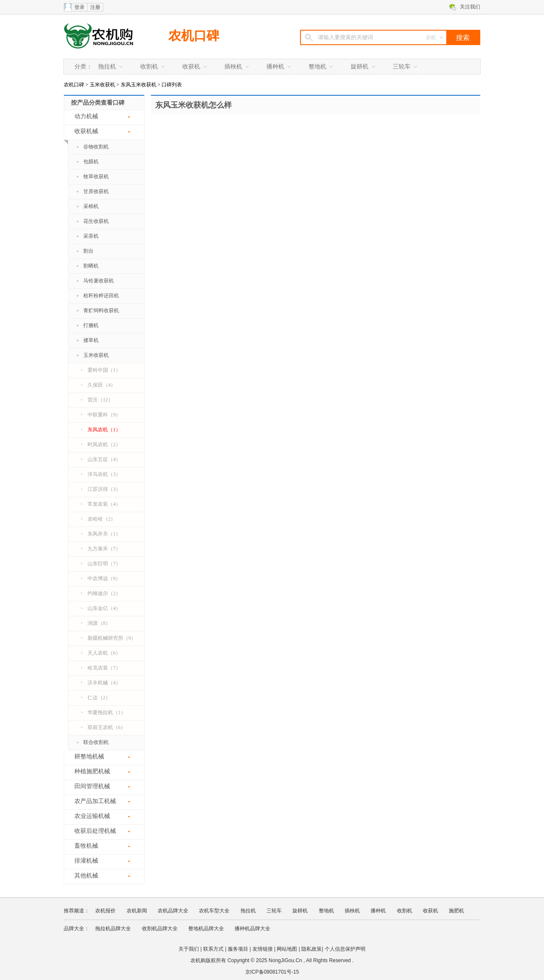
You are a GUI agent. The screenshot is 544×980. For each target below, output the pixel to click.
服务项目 (238, 949)
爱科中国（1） (104, 370)
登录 (79, 7)
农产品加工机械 (95, 801)
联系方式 (213, 949)
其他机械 (86, 876)
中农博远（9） (104, 578)
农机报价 (105, 911)
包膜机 (91, 162)
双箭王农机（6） (107, 727)
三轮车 (402, 67)
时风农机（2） (104, 444)
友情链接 (263, 949)
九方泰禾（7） (104, 549)
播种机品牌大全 (252, 929)
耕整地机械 (89, 756)
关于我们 (189, 949)
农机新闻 (137, 911)
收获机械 (81, 134)
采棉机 (91, 206)
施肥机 (456, 911)
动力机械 (86, 116)
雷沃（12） (100, 400)
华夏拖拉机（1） (107, 712)
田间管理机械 (92, 786)
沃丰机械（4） (104, 683)
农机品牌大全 (173, 911)
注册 (95, 7)
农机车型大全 (214, 911)
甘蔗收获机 (96, 191)
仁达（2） (99, 698)
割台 (88, 251)
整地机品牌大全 (206, 929)
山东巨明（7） (104, 564)
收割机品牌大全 (160, 929)
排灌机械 (86, 861)
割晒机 (91, 266)
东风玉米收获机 (139, 85)
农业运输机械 (92, 816)
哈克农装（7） (104, 668)
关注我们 (470, 7)
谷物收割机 (96, 147)
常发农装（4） (104, 504)
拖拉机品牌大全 (113, 929)
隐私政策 (312, 949)
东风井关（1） (104, 534)
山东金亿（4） (104, 608)
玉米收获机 (102, 85)
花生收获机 (96, 221)
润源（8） (99, 623)
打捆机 (91, 325)
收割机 (149, 67)
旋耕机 (360, 67)
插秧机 (233, 67)
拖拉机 (107, 67)
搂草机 (91, 340)
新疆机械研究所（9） (112, 638)
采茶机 (91, 236)
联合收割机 (96, 742)
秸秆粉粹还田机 (101, 296)
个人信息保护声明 (345, 949)
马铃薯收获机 (99, 281)
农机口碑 (194, 36)
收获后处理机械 (95, 831)
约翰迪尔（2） (104, 593)
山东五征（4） (104, 459)
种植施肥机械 (92, 771)
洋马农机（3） (104, 474)
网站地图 (287, 949)
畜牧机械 (86, 846)
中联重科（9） (104, 415)
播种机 (275, 67)
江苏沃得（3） (104, 489)
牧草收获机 (96, 177)
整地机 (317, 67)
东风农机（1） (104, 430)
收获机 (191, 67)
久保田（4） (102, 385)
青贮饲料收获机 (101, 311)
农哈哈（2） (102, 519)
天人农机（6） (104, 653)
